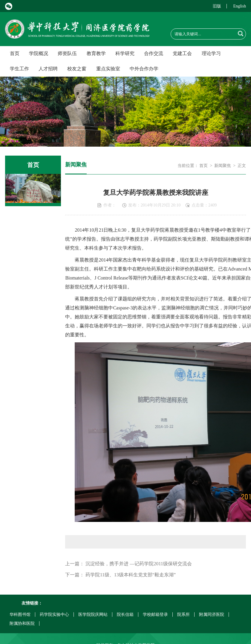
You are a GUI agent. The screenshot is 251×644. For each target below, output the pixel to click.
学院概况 (39, 53)
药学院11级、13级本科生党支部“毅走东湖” (131, 575)
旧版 (217, 6)
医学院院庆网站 (93, 615)
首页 (15, 53)
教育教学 (96, 53)
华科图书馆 (20, 615)
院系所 (183, 615)
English (239, 6)
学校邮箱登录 (155, 615)
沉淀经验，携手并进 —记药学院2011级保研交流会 (138, 564)
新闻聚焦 (223, 166)
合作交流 (154, 53)
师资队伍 (67, 53)
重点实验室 (108, 69)
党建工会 (182, 53)
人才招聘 (48, 69)
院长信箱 (125, 615)
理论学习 (211, 53)
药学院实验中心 (54, 615)
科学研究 (125, 53)
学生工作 (19, 69)
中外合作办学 (144, 69)
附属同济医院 (212, 615)
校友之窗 (77, 69)
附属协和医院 (22, 624)
